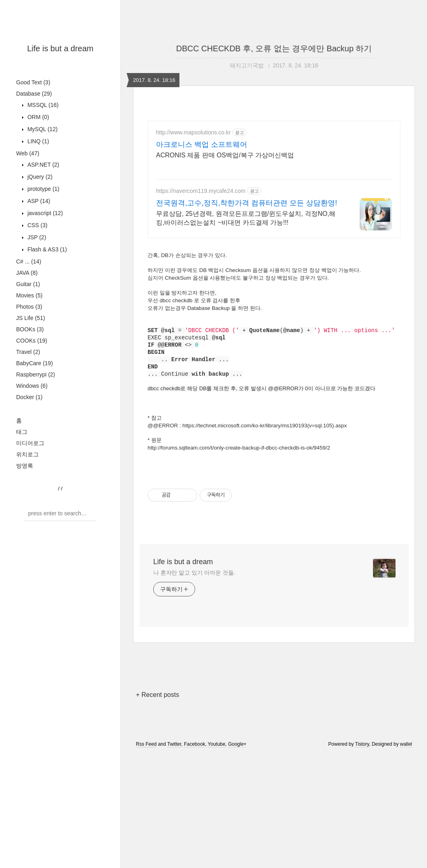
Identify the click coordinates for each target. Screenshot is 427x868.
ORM (37, 218)
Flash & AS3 (46, 350)
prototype (43, 290)
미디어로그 (30, 544)
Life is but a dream (60, 48)
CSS (37, 326)
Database (34, 195)
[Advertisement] (60, 115)
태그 (22, 533)
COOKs (32, 441)
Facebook (195, 857)
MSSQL (42, 206)
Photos (29, 408)
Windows (32, 487)
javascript (44, 314)
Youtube (217, 857)
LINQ (37, 242)
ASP (38, 302)
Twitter (174, 857)
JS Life (31, 419)
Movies (29, 396)
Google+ (237, 857)
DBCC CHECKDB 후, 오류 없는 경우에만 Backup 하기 (274, 48)
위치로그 (27, 555)
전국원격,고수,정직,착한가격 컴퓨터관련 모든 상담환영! (247, 203)
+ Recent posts (157, 808)
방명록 (25, 567)
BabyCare (34, 464)
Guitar (28, 385)
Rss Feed (146, 857)
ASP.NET (43, 266)
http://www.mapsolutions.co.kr (193, 132)
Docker (29, 498)
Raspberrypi (36, 475)
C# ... (29, 362)
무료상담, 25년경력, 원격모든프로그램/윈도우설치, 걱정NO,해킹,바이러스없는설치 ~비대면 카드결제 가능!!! (246, 218)
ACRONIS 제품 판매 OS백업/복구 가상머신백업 (225, 155)
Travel (28, 453)
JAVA (27, 374)
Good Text (33, 183)
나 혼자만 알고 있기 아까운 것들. (194, 686)
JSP (36, 338)
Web (28, 254)
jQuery (39, 278)
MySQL (42, 230)
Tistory (362, 857)
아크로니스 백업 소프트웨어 (202, 144)
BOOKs (30, 430)
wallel (406, 857)
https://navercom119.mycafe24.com (201, 191)
